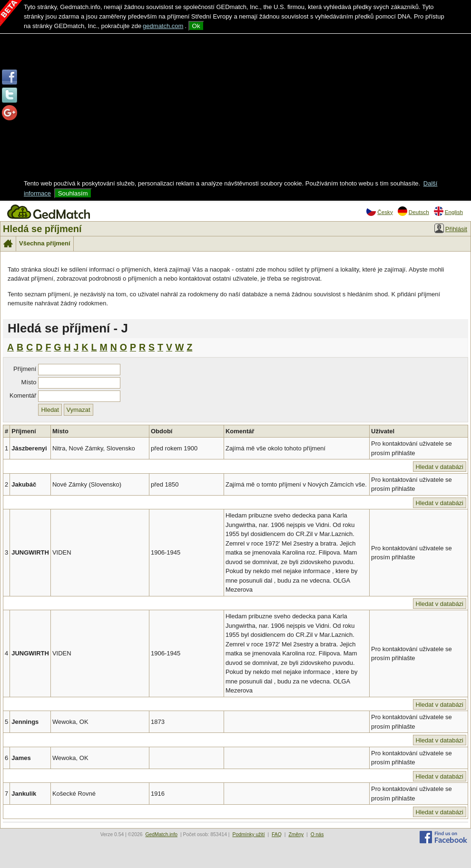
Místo (29, 382)
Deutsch (413, 211)
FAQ (277, 834)
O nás (317, 834)
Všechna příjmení (45, 243)
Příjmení (25, 369)
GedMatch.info (161, 834)
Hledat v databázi (440, 467)
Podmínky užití (248, 834)
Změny (296, 834)
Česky (379, 211)
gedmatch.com (163, 26)
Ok (196, 26)
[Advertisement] (236, 107)
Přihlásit (451, 228)
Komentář (23, 395)
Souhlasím (73, 193)
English (448, 211)
